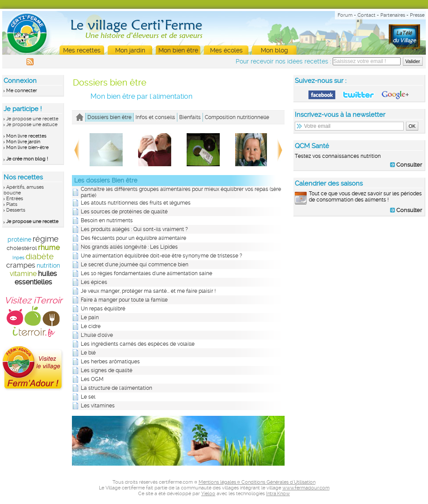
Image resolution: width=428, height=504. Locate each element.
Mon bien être (178, 50)
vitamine (23, 274)
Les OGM (92, 379)
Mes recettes (82, 50)
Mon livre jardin (23, 142)
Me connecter (22, 91)
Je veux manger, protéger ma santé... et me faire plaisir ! (148, 291)
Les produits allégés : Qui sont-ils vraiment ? (134, 229)
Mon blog (274, 50)
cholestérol (22, 248)
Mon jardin (130, 50)
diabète (40, 256)
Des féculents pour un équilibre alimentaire (133, 238)
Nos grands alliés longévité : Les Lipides (129, 247)
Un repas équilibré (103, 309)
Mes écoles (226, 50)
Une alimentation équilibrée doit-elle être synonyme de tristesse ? (161, 256)
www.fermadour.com (306, 488)
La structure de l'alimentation (116, 388)
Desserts (16, 210)
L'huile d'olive (97, 335)
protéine (19, 239)
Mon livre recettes (26, 136)
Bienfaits (190, 117)
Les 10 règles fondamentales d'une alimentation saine (146, 273)
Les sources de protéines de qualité (124, 212)
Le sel (88, 397)
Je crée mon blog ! (27, 159)
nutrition (48, 265)
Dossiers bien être (110, 82)
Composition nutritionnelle (237, 117)
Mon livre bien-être (27, 147)
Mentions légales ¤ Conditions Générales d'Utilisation (257, 482)
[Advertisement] (360, 280)
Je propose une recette (32, 119)
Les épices (94, 282)
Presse (417, 15)
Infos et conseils (155, 117)
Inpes (18, 258)
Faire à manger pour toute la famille (124, 300)
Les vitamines (98, 406)
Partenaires (393, 15)
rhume (49, 248)
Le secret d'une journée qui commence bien (135, 265)
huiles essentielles (36, 278)
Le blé (88, 353)
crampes (21, 265)
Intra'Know (278, 494)
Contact (366, 15)
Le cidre (91, 326)
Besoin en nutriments (107, 220)
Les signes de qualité (107, 370)
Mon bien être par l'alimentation (141, 96)
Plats (12, 204)
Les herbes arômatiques (110, 362)
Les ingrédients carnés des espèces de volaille (138, 344)
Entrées (15, 199)
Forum (345, 15)
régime (46, 239)
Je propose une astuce (32, 125)
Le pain (90, 317)
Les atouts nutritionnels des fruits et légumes (136, 203)
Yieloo (208, 494)
